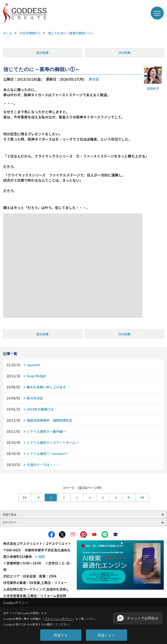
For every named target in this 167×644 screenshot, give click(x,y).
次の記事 (124, 53)
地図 (41, 557)
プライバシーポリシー (58, 619)
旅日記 (94, 79)
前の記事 (43, 53)
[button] (138, 618)
